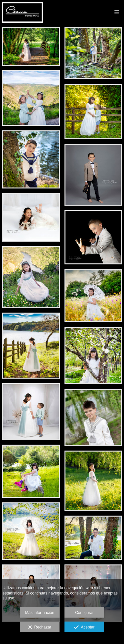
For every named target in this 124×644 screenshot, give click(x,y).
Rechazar (40, 627)
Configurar (84, 613)
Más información (40, 613)
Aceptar (84, 627)
